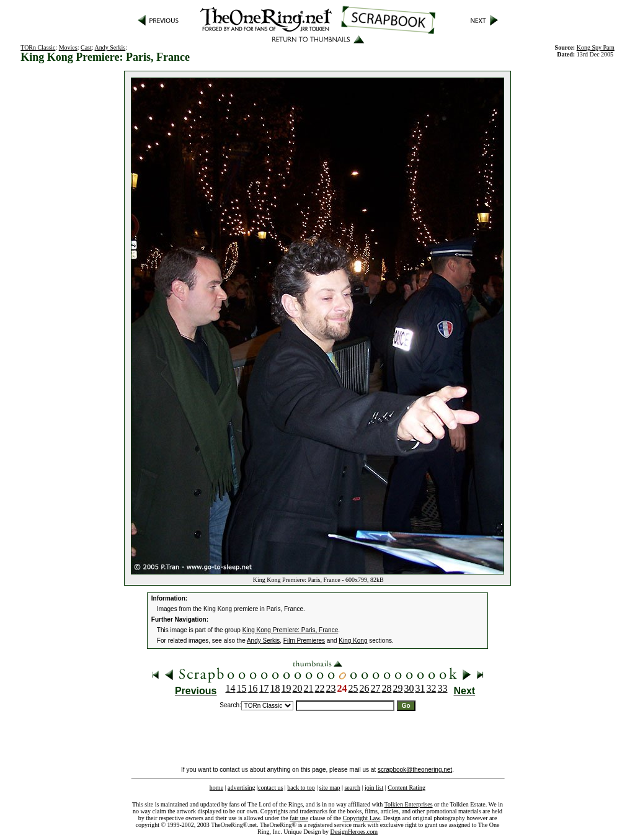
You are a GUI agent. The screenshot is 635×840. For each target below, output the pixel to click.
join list (374, 788)
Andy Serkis (110, 47)
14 (231, 688)
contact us (270, 788)
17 (264, 688)
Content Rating (406, 788)
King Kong (353, 641)
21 (309, 688)
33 (443, 688)
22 (320, 688)
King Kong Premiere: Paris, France (291, 630)
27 (376, 688)
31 (420, 688)
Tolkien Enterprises (409, 804)
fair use (299, 818)
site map (330, 788)
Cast (86, 47)
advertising (241, 788)
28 (387, 688)
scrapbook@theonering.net (415, 770)
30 (409, 688)
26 (365, 688)
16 (253, 688)
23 (331, 688)
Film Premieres (304, 641)
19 (286, 688)
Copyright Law (362, 818)
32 (432, 688)
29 (398, 688)
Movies (68, 47)
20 (298, 688)
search (352, 788)
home (216, 788)
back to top (301, 788)
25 (353, 688)
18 (275, 688)
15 (242, 688)
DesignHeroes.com (354, 832)
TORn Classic (38, 47)
